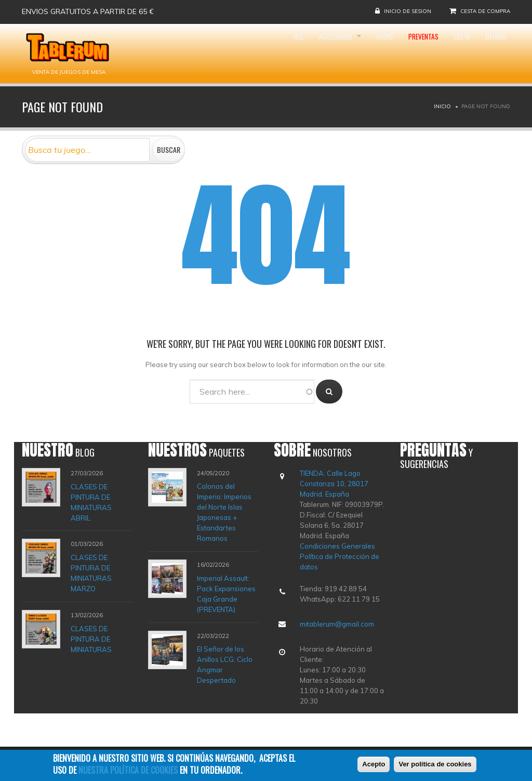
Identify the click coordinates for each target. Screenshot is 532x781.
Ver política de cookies (435, 765)
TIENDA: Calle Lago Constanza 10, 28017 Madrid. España (334, 484)
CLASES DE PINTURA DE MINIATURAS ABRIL (91, 502)
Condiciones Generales (337, 546)
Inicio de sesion (408, 11)
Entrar (490, 54)
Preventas (396, 54)
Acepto (374, 765)
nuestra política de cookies (128, 770)
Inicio (442, 106)
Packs (346, 54)
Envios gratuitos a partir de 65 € (88, 11)
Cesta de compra (485, 11)
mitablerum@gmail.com (337, 624)
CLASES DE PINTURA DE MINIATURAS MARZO (91, 573)
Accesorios (286, 54)
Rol (237, 54)
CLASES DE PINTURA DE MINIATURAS (91, 639)
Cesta (445, 54)
